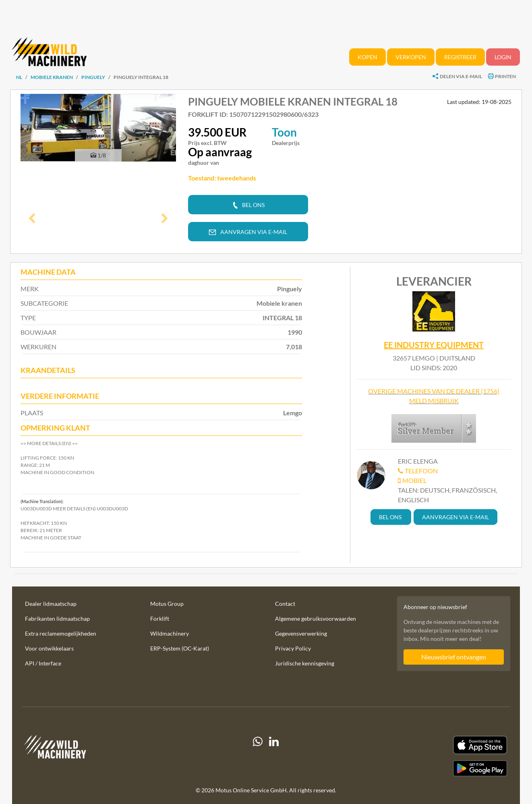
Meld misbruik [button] (434, 401)
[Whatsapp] (258, 756)
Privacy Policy (293, 648)
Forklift (160, 619)
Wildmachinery (170, 633)
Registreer (460, 57)
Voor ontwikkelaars (49, 648)
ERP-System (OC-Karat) (180, 648)
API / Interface (43, 663)
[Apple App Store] (433, 745)
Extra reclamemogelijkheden (61, 633)
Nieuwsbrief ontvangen (454, 657)
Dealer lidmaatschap (51, 604)
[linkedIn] (274, 756)
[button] (32, 219)
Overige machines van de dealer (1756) (434, 391)
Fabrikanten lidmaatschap (57, 619)
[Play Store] (433, 769)
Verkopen (411, 57)
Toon (284, 132)
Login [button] (503, 57)
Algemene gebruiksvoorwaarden (316, 619)
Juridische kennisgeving (305, 663)
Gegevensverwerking (301, 633)
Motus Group (167, 604)
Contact (285, 604)
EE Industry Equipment (434, 345)
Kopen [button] (367, 57)
